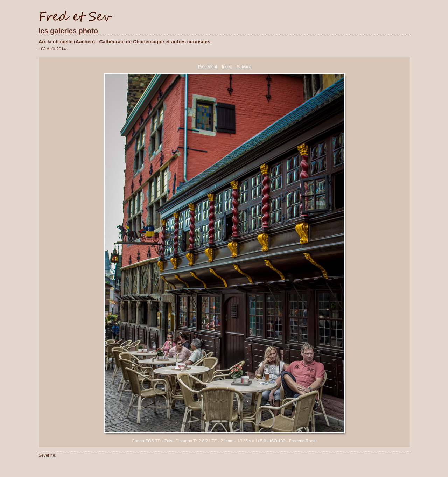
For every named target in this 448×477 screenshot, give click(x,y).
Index (227, 67)
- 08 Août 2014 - (53, 49)
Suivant (244, 67)
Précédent (208, 67)
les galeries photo (68, 31)
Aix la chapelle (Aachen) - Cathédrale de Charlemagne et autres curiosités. (125, 42)
